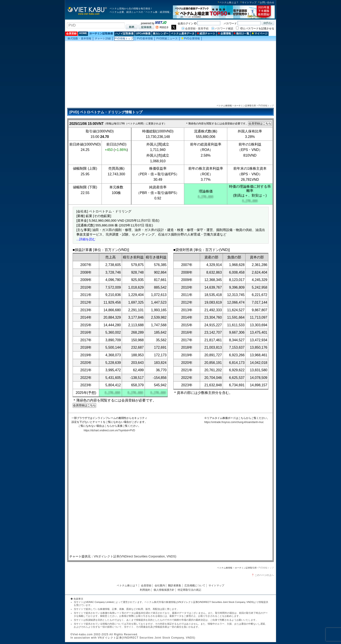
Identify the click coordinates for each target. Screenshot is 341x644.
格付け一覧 (241, 33)
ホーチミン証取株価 (101, 33)
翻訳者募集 (175, 585)
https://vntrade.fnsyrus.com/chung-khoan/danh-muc (234, 422)
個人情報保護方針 (164, 590)
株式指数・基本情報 (79, 38)
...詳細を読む (86, 239)
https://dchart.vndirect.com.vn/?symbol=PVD (109, 430)
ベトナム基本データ (183, 33)
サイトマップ (249, 2)
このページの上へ (264, 575)
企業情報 (224, 33)
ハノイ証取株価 (124, 33)
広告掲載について (195, 585)
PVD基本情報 (145, 38)
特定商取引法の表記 (189, 590)
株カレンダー (161, 33)
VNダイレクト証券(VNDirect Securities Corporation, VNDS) (135, 556)
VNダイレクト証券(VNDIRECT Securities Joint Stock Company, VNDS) (216, 602)
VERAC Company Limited (99, 602)
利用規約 (145, 590)
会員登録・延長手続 (197, 28)
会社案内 (160, 585)
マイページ (260, 33)
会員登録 (71, 33)
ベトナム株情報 (224, 106)
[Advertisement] (170, 72)
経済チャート (206, 33)
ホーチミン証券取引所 (245, 106)
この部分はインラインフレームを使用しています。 (169, 494)
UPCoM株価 (143, 33)
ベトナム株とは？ (229, 2)
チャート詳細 (103, 38)
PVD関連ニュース (167, 38)
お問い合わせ (267, 2)
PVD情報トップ (124, 38)
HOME (83, 33)
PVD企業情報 (191, 38)
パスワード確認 (224, 28)
